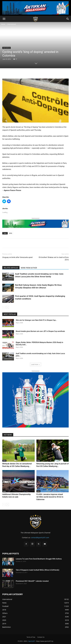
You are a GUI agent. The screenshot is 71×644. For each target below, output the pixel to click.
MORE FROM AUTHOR (29, 268)
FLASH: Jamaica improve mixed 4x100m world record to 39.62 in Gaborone (50, 497)
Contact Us (41, 637)
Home (3, 24)
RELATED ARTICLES (11, 268)
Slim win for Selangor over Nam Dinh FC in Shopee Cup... (36, 320)
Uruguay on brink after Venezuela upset (17, 257)
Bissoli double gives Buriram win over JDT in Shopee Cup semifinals (40, 331)
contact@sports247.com (40, 537)
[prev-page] (4, 307)
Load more (36, 364)
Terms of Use (31, 637)
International (11, 24)
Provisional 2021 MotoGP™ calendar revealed (32, 581)
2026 (4, 280)
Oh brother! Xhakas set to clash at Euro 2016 (54, 259)
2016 (11, 233)
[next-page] (7, 307)
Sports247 (32, 641)
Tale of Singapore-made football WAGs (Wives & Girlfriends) (38, 570)
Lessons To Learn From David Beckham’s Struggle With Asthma (39, 559)
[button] (4, 19)
